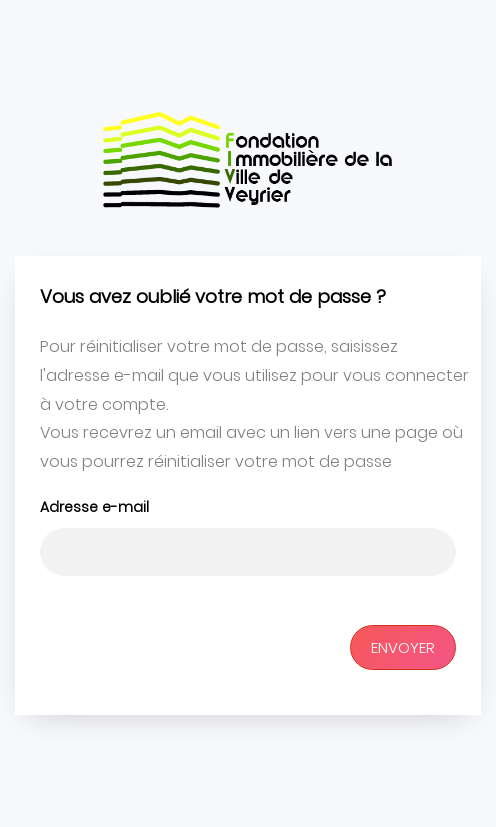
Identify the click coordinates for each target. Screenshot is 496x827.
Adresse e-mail (94, 507)
